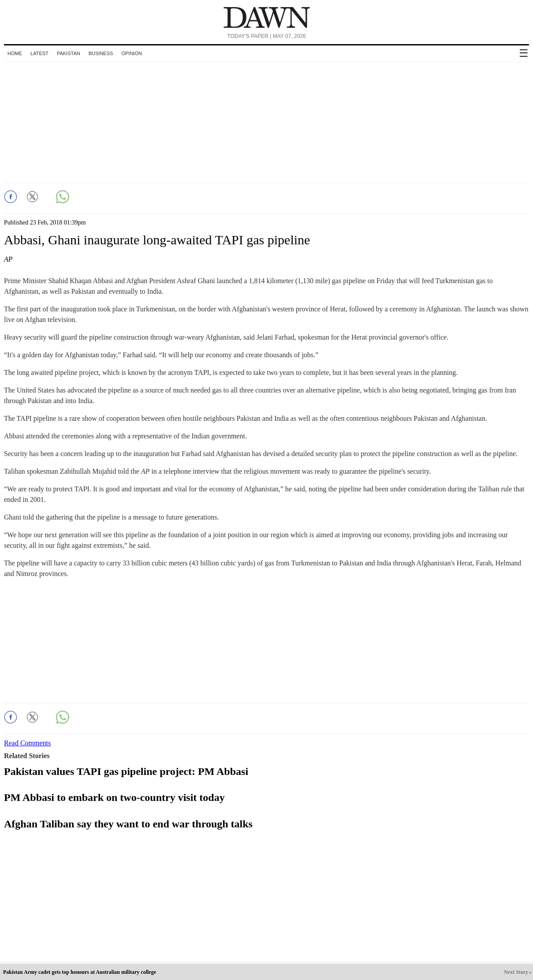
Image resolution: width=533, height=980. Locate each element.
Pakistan (69, 53)
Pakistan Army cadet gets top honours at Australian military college (80, 972)
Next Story (516, 972)
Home (15, 53)
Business (101, 53)
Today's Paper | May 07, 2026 (266, 36)
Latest (39, 53)
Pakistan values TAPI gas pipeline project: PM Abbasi (126, 771)
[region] (267, 121)
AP (8, 259)
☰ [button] (524, 53)
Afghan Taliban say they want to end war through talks (128, 824)
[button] (11, 197)
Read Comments (27, 743)
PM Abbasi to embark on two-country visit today (114, 797)
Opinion (131, 53)
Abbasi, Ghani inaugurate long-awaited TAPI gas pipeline (157, 240)
